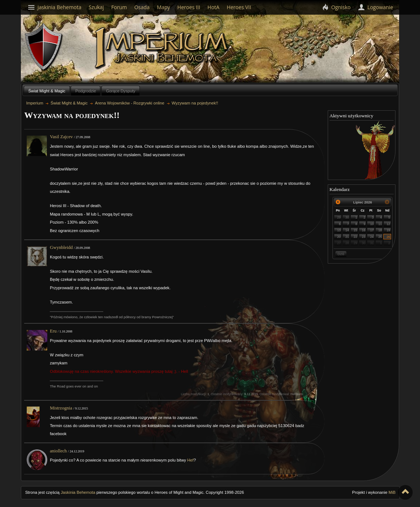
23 (364, 237)
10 (372, 224)
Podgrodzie (86, 91)
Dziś (341, 254)
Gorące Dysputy (120, 91)
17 (372, 230)
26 (389, 237)
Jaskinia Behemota (78, 492)
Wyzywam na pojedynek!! (195, 103)
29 (339, 217)
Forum (119, 7)
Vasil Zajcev (61, 137)
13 (339, 230)
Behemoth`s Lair (44, 47)
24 (372, 237)
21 (347, 237)
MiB (392, 492)
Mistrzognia (61, 408)
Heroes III (189, 7)
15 (356, 230)
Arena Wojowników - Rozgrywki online (129, 103)
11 (380, 224)
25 (380, 237)
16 (364, 230)
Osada (142, 7)
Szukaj (96, 7)
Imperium (163, 48)
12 (389, 224)
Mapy (163, 7)
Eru (53, 331)
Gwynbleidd (61, 247)
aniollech (58, 451)
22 (356, 237)
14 (347, 230)
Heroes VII (239, 7)
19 (389, 230)
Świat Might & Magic (47, 91)
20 (339, 237)
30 (347, 217)
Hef (190, 460)
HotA (214, 7)
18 (380, 230)
